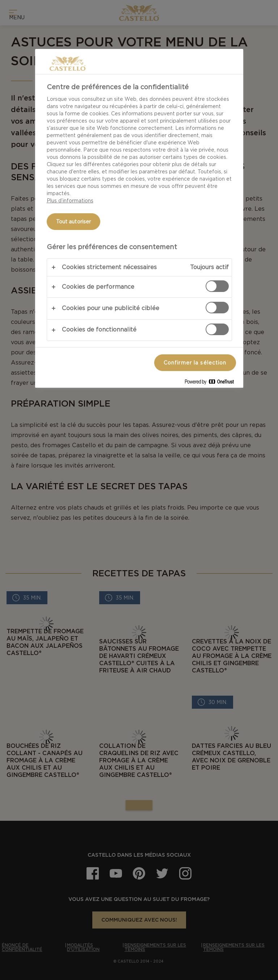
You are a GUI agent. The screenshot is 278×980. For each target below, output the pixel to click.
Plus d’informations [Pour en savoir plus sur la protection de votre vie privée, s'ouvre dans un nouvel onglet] (70, 201)
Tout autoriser (74, 222)
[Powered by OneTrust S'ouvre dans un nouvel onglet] (212, 383)
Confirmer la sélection (195, 363)
